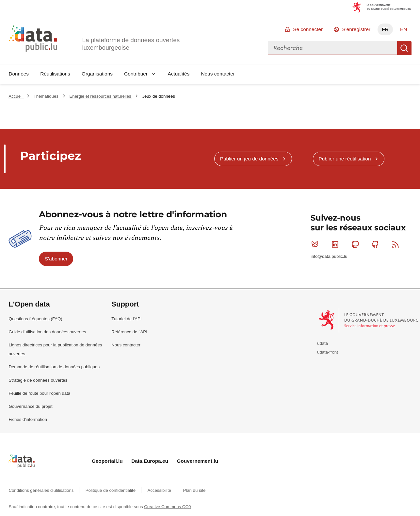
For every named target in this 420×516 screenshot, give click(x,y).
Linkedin (337, 244)
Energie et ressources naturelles (101, 96)
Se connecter (308, 29)
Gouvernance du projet (30, 406)
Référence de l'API (129, 332)
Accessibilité (160, 490)
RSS (397, 244)
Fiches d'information (28, 419)
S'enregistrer (356, 29)
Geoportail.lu (107, 461)
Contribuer (136, 74)
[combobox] (332, 48)
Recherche (404, 48)
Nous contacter (218, 74)
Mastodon (356, 244)
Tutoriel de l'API (126, 319)
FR (385, 29)
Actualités (179, 74)
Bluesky (316, 244)
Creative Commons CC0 (167, 507)
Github (377, 244)
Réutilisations (55, 74)
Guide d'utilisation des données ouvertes (47, 332)
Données (19, 74)
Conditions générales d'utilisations (42, 490)
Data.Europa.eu (150, 461)
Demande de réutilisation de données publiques (54, 367)
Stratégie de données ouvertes (38, 380)
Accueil (16, 96)
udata (323, 343)
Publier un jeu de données (249, 159)
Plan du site (194, 490)
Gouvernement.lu (197, 461)
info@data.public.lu (329, 256)
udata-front (328, 352)
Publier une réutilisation (345, 159)
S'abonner (56, 259)
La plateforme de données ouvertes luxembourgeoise (131, 44)
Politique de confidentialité (111, 490)
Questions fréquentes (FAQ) (35, 319)
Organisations (97, 74)
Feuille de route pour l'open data (39, 393)
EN (404, 29)
